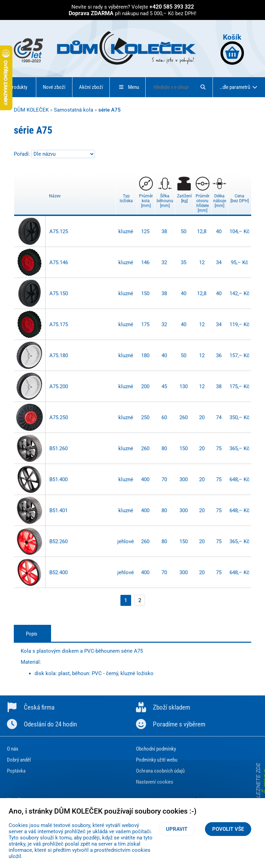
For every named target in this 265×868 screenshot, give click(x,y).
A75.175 (59, 324)
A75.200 (59, 386)
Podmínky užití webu (157, 760)
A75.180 (59, 355)
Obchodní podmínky (156, 749)
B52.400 (58, 572)
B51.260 (58, 448)
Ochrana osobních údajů (160, 771)
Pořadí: (23, 154)
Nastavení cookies (155, 782)
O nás (13, 749)
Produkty (18, 87)
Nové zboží (54, 87)
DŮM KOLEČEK (31, 110)
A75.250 (59, 417)
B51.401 (58, 510)
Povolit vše (228, 829)
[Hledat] (203, 87)
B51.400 (58, 479)
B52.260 (58, 541)
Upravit (177, 829)
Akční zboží (91, 87)
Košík (232, 49)
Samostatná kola (73, 110)
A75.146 (59, 262)
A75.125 (59, 231)
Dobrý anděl (19, 760)
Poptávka (16, 771)
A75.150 (59, 293)
